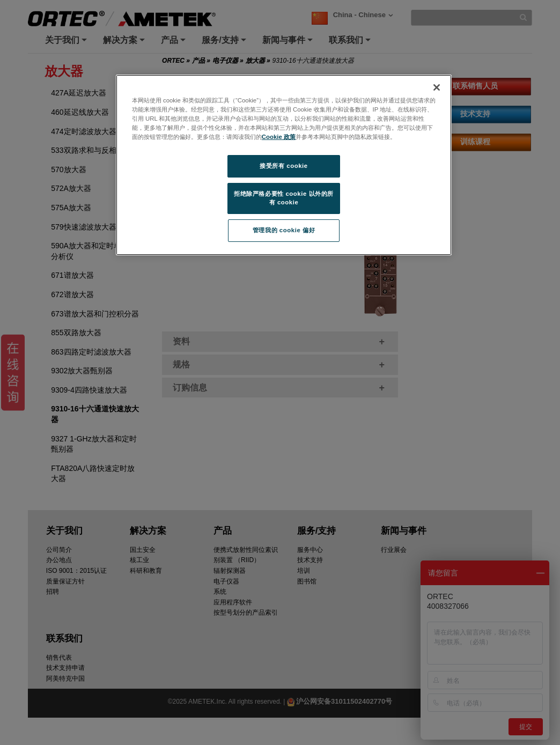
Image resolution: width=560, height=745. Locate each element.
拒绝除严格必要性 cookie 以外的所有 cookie (284, 198)
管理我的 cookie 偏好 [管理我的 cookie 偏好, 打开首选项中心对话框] (284, 230)
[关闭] (437, 87)
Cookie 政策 (279, 137)
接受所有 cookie (283, 166)
